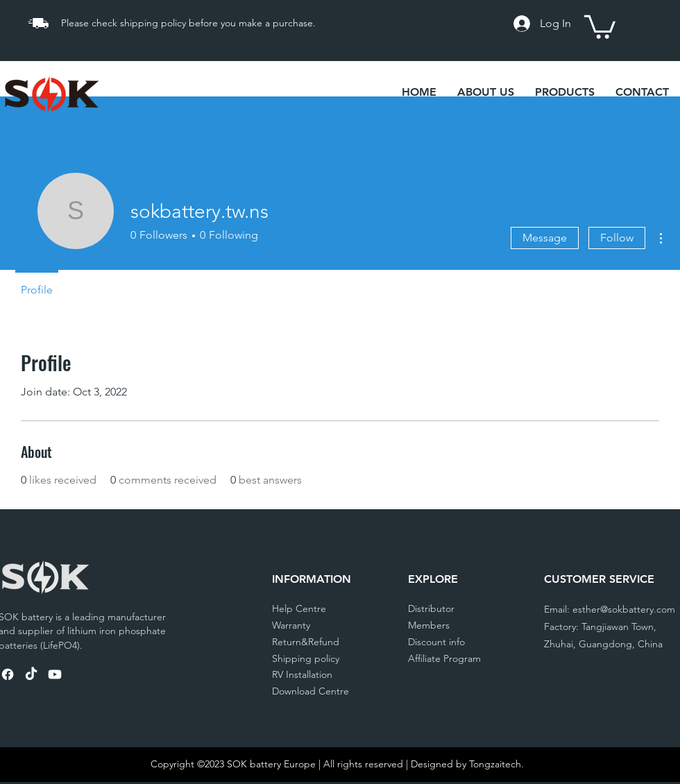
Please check (91, 23)
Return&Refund (306, 642)
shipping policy (154, 23)
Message (545, 238)
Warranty (291, 625)
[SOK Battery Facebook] (8, 674)
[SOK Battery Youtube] (55, 674)
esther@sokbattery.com (624, 609)
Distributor (431, 608)
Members (429, 625)
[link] (600, 26)
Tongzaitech (495, 764)
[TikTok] (31, 674)
